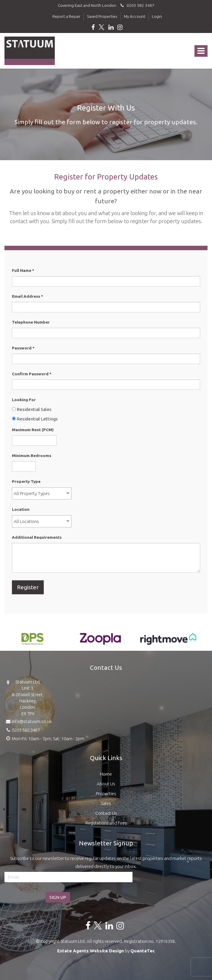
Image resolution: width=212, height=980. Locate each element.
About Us (106, 784)
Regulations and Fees (106, 823)
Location (21, 509)
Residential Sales (32, 409)
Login (157, 16)
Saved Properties (102, 16)
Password (23, 348)
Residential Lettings (35, 419)
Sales (106, 803)
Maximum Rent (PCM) (33, 430)
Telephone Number (31, 322)
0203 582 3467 (137, 5)
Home (106, 774)
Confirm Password (32, 374)
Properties (106, 794)
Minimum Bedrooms (32, 456)
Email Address (28, 296)
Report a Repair (66, 16)
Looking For (24, 400)
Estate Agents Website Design (91, 951)
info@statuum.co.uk (28, 721)
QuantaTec (143, 951)
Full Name (23, 270)
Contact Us (106, 813)
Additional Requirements (37, 537)
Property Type (26, 481)
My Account (135, 16)
